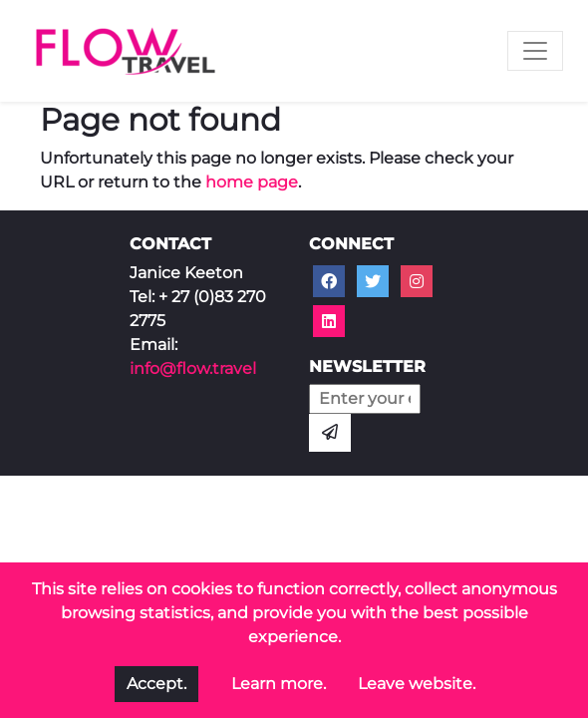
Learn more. (279, 684)
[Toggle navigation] (535, 51)
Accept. (156, 684)
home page (252, 182)
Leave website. (417, 684)
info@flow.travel (193, 368)
